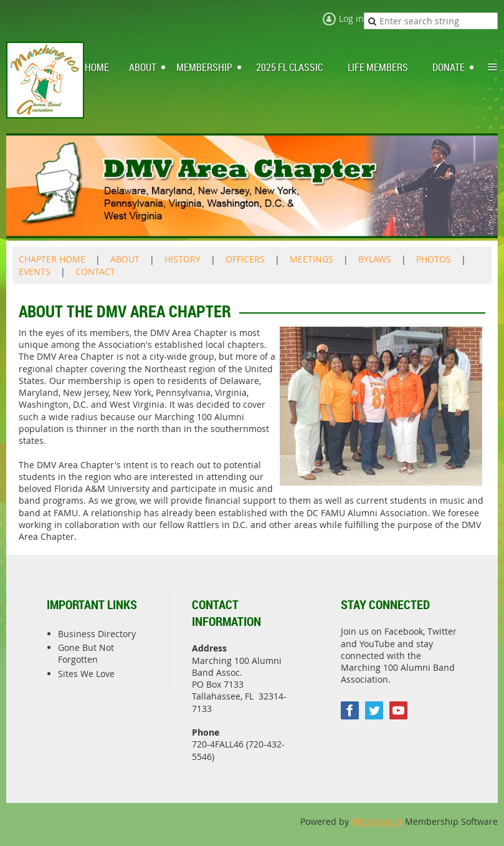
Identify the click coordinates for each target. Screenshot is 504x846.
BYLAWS (375, 259)
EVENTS (35, 272)
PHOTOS (434, 259)
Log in (351, 18)
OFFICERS (245, 259)
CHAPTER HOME (52, 259)
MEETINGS (311, 259)
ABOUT (125, 259)
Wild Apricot (377, 821)
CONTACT (95, 272)
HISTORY (183, 259)
